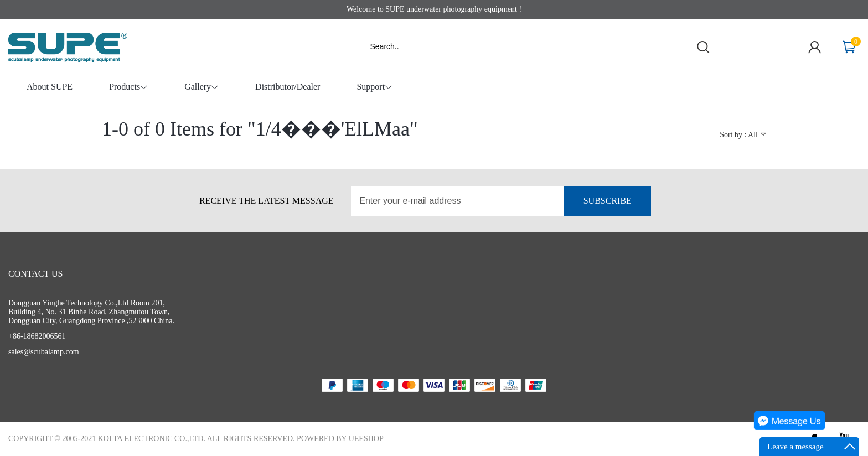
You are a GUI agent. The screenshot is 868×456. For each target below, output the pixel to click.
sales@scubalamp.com (44, 352)
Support (374, 87)
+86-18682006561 (37, 336)
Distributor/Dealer (288, 87)
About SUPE (50, 87)
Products (128, 87)
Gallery (201, 87)
